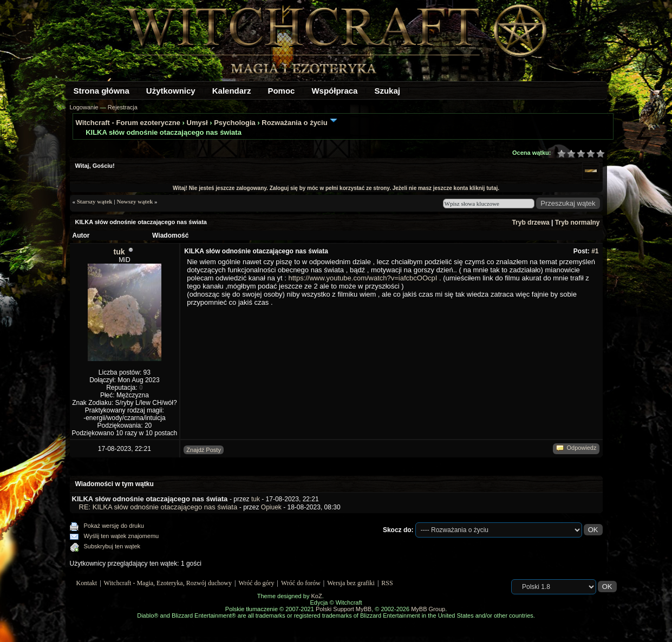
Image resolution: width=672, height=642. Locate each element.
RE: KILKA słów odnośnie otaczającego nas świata (158, 507)
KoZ (316, 596)
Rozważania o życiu (294, 123)
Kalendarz (232, 91)
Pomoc (281, 91)
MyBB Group (428, 609)
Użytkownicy (171, 91)
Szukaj (387, 91)
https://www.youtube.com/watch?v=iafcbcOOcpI (363, 278)
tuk (119, 252)
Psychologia (235, 123)
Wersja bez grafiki (351, 583)
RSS (387, 583)
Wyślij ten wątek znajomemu (122, 536)
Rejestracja (123, 107)
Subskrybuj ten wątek (112, 546)
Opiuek (271, 507)
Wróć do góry (256, 583)
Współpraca (334, 91)
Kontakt (87, 583)
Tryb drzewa (530, 222)
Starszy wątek (95, 201)
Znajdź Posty (204, 450)
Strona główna (102, 91)
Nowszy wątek (135, 201)
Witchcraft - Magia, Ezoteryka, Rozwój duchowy (168, 583)
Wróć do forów (301, 583)
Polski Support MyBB (344, 609)
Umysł (197, 123)
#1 (595, 251)
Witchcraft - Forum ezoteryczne (128, 123)
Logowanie (84, 107)
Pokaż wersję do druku (114, 526)
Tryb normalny (578, 222)
